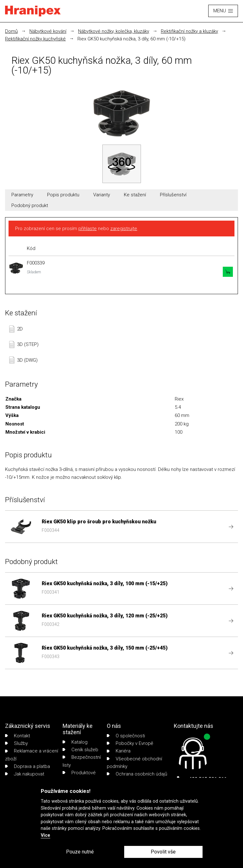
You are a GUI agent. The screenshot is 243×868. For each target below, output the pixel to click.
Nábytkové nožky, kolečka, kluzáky (114, 31)
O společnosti (126, 736)
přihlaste (88, 229)
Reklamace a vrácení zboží (32, 755)
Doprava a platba (27, 766)
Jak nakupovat (25, 774)
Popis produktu (63, 195)
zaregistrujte (124, 229)
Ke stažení (135, 195)
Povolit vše (163, 852)
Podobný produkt (30, 205)
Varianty (102, 195)
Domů (11, 31)
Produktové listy (79, 776)
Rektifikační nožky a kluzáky (189, 31)
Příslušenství (173, 195)
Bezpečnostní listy (82, 761)
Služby (16, 743)
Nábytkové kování (48, 31)
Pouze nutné (80, 852)
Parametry (22, 195)
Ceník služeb (80, 750)
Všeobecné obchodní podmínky (134, 763)
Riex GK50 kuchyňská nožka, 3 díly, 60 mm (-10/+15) (131, 39)
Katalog (75, 742)
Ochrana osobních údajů (137, 774)
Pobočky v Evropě (130, 743)
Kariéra (119, 751)
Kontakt (18, 736)
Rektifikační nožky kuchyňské (35, 39)
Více (46, 835)
